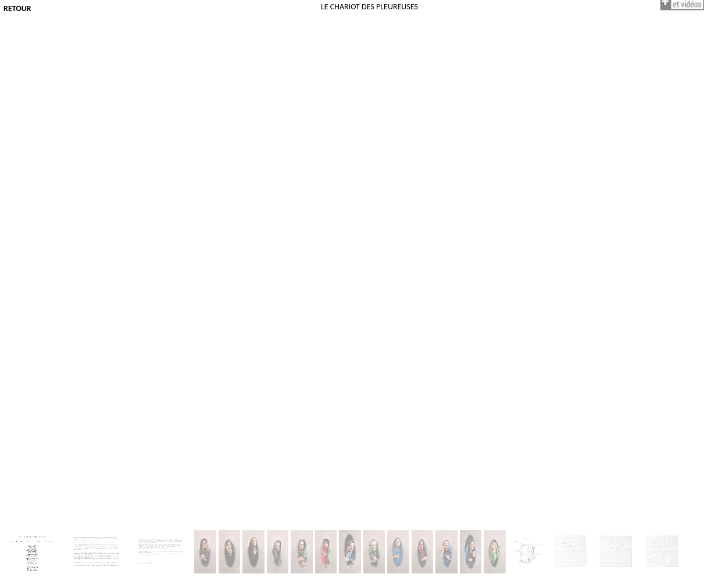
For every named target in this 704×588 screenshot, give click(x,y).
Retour (17, 8)
